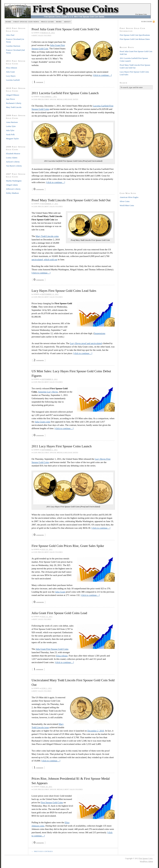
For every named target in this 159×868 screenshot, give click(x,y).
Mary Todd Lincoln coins (47, 236)
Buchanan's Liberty (14, 103)
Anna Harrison (12, 122)
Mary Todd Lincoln (14, 107)
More (59, 22)
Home (8, 22)
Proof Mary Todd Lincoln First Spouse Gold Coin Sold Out (71, 200)
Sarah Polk (10, 134)
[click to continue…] (102, 75)
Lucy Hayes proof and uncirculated (86, 343)
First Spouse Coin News (26, 22)
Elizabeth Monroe (13, 154)
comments (39, 189)
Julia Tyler (10, 130)
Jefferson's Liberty (13, 189)
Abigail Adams (12, 185)
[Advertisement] (136, 140)
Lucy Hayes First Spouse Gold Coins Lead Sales (64, 291)
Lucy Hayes (11, 76)
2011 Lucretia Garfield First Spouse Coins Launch (65, 93)
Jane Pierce (10, 99)
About (67, 22)
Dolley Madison (12, 193)
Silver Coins (125, 201)
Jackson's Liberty (13, 162)
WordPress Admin (146, 861)
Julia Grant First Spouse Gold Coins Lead (59, 613)
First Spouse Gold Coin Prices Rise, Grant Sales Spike (68, 546)
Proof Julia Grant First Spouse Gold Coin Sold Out (65, 29)
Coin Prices (39, 99)
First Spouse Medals (54, 99)
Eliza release (62, 656)
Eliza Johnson (12, 68)
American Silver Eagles (129, 197)
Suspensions (100, 333)
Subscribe (147, 22)
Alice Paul (10, 35)
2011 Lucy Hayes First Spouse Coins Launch (62, 446)
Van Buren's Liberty (14, 166)
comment (38, 82)
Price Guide (48, 22)
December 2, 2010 (96, 731)
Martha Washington (14, 181)
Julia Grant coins (43, 422)
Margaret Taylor (12, 139)
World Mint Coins (127, 205)
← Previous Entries (42, 851)
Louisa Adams (12, 158)
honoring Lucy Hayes (48, 392)
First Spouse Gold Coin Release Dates (135, 39)
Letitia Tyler (11, 126)
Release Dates (71, 99)
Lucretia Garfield (13, 80)
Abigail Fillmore (13, 95)
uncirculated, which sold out (44, 260)
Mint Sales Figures (42, 35)
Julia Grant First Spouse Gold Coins (52, 649)
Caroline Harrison (13, 46)
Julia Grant (60, 592)
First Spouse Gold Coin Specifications (135, 35)
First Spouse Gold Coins (52, 802)
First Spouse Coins (141, 14)
